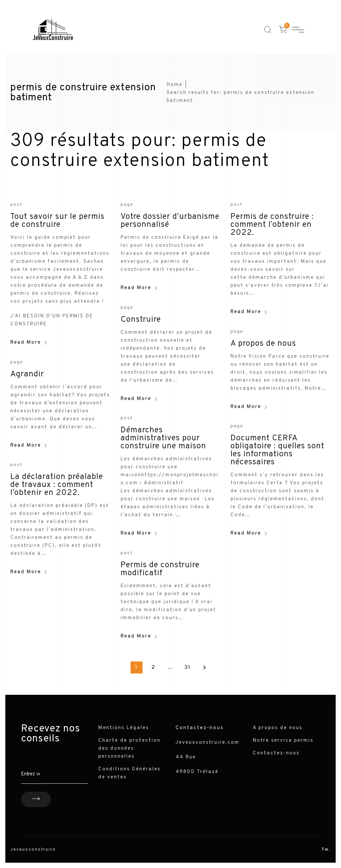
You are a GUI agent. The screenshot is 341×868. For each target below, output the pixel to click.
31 (188, 667)
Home (174, 85)
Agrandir (27, 374)
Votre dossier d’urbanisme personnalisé (170, 221)
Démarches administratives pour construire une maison (163, 438)
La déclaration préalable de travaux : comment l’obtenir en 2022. (57, 485)
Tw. (326, 850)
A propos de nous (263, 344)
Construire (141, 320)
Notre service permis (283, 741)
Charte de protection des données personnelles (129, 749)
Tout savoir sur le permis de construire (57, 221)
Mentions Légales (124, 728)
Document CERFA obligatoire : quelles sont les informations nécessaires (277, 450)
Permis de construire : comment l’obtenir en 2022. (272, 225)
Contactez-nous (276, 753)
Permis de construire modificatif (160, 569)
